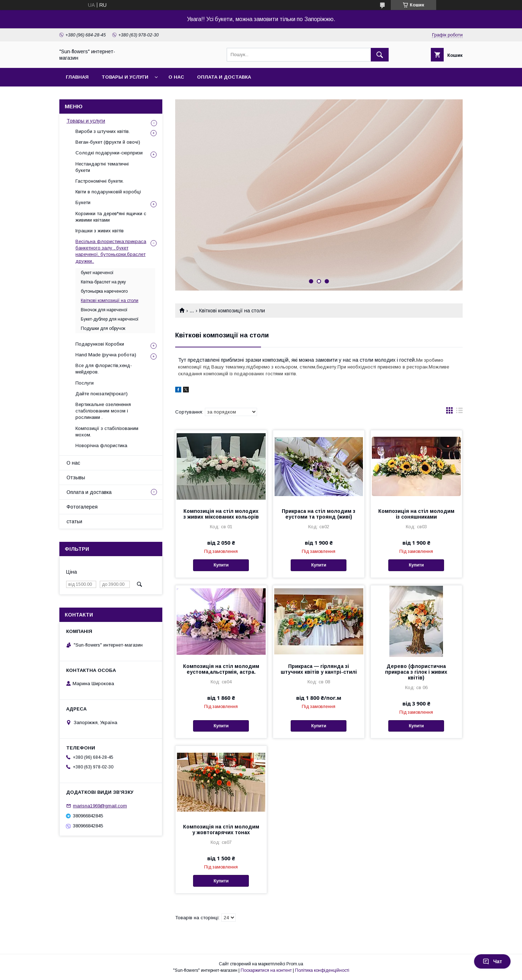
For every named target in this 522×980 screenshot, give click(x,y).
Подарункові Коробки (100, 344)
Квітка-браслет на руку (103, 282)
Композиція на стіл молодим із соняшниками (416, 514)
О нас (176, 77)
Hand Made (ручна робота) (106, 355)
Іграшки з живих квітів (100, 231)
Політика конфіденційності (322, 970)
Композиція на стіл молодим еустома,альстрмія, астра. (221, 669)
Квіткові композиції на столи (110, 301)
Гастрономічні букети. (100, 181)
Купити (221, 565)
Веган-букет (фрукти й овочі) (108, 142)
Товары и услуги (125, 77)
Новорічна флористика (101, 446)
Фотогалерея (82, 507)
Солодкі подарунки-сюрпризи (109, 153)
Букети (83, 202)
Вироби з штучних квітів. (103, 131)
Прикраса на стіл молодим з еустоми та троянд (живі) (319, 514)
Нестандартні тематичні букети (102, 167)
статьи (74, 521)
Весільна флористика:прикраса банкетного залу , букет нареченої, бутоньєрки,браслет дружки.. (111, 251)
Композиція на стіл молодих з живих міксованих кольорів (221, 514)
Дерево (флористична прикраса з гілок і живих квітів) (416, 672)
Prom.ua (295, 964)
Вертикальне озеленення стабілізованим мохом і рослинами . (103, 411)
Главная (77, 77)
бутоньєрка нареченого (104, 291)
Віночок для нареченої (104, 310)
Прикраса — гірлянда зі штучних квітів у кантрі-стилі (319, 669)
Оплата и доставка (224, 77)
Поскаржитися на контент (266, 970)
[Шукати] (380, 55)
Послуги (85, 383)
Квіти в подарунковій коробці (108, 192)
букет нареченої (97, 273)
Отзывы (76, 477)
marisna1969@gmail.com (100, 806)
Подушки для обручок (103, 328)
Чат (492, 961)
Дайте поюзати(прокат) (102, 394)
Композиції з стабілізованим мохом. (107, 432)
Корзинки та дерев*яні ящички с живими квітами (111, 217)
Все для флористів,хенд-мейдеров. (104, 369)
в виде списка (459, 412)
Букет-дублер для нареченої (110, 319)
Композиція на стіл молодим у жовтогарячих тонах (221, 830)
